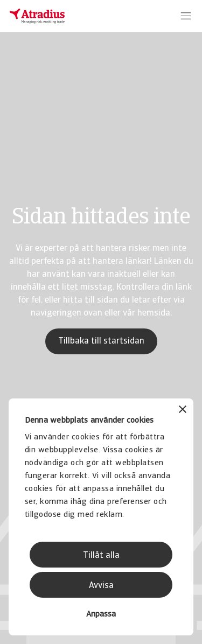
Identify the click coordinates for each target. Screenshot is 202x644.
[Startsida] (37, 16)
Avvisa (101, 586)
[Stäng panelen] (183, 411)
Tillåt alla (101, 556)
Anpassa (101, 615)
